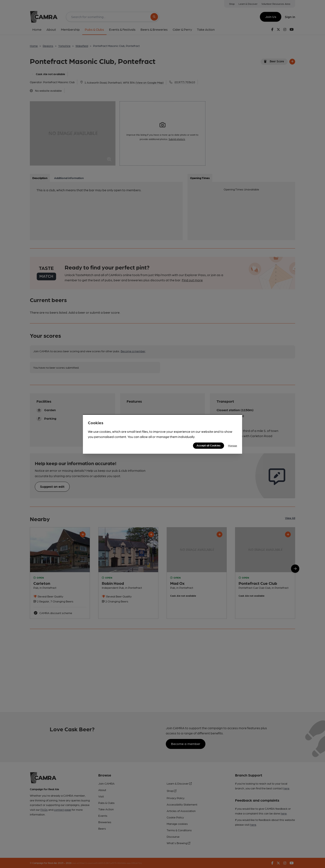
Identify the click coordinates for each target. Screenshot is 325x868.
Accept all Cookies (209, 445)
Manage (233, 445)
